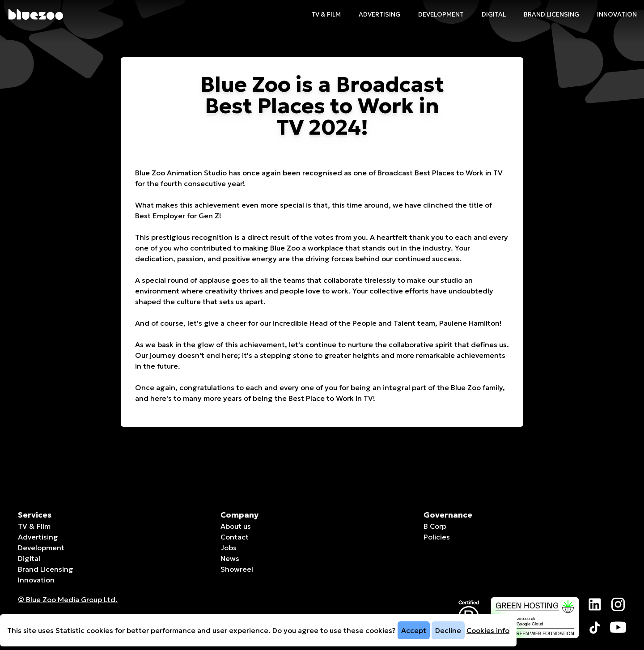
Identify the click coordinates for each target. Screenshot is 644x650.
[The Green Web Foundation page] (535, 618)
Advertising (379, 14)
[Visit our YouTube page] (618, 628)
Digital (494, 14)
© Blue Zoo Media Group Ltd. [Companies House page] (68, 599)
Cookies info (488, 630)
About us (236, 526)
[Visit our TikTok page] (595, 628)
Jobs (229, 548)
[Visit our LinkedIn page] (595, 604)
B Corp (435, 526)
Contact (235, 537)
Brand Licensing (551, 14)
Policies (437, 537)
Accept (414, 630)
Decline (448, 630)
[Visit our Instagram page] (618, 604)
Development (441, 14)
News (230, 558)
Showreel (237, 569)
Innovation (617, 14)
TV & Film (326, 14)
